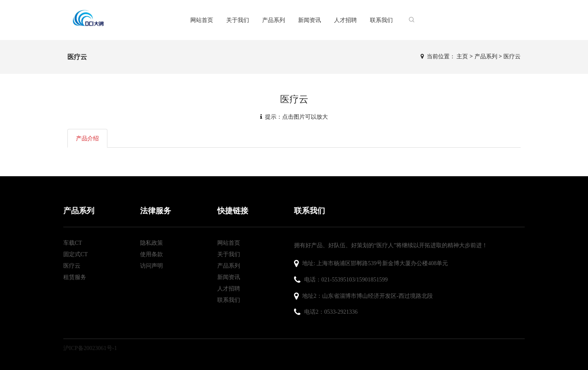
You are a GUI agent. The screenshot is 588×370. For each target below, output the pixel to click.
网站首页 (202, 20)
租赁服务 (75, 277)
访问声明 (151, 266)
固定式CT (76, 254)
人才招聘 (345, 20)
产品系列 (274, 20)
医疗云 (512, 56)
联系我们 (381, 20)
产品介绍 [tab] (87, 138)
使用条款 (151, 254)
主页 (462, 56)
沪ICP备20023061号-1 (90, 348)
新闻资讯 (310, 20)
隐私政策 (151, 243)
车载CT (73, 243)
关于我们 (238, 20)
